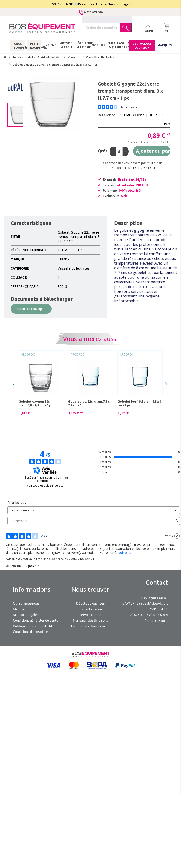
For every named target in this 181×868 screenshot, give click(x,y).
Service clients (90, 615)
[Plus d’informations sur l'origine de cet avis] (177, 536)
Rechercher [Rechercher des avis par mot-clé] (91, 521)
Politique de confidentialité (34, 626)
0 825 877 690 (91, 12)
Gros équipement (18, 46)
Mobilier (99, 46)
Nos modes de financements (90, 626)
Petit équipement (34, 46)
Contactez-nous (90, 609)
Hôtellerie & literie (82, 46)
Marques (165, 46)
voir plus (125, 553)
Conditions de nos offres (31, 632)
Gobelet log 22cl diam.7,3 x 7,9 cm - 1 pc (89, 403)
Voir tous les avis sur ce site (45, 486)
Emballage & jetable (115, 46)
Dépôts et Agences (90, 603)
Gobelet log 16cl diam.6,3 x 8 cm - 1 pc (139, 403)
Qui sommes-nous (26, 603)
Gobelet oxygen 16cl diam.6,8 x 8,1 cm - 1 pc (36, 403)
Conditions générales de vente (36, 620)
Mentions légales (26, 615)
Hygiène (50, 46)
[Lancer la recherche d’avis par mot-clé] (177, 521)
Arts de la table (66, 46)
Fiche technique (31, 309)
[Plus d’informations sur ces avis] (67, 478)
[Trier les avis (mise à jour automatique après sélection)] (94, 510)
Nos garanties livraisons (90, 620)
